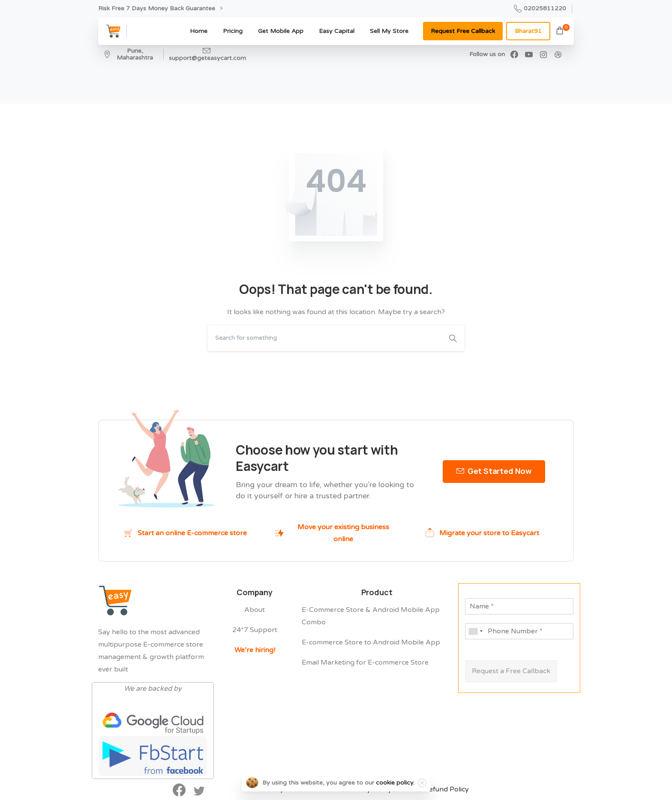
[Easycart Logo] (115, 602)
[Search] (324, 338)
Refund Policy (447, 793)
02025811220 (540, 9)
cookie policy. (395, 783)
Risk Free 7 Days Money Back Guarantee (160, 8)
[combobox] (475, 631)
